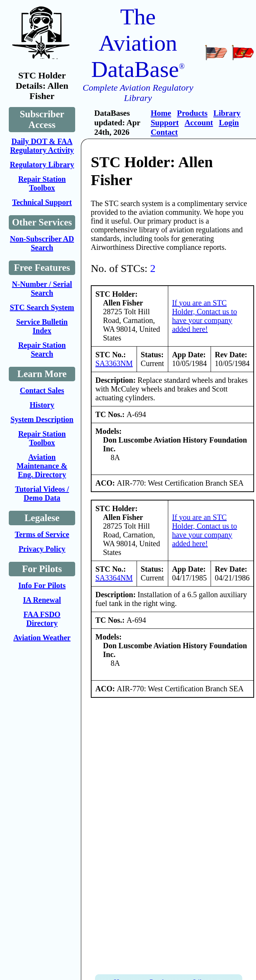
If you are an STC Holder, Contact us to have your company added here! (204, 316)
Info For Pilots (42, 585)
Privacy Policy (42, 549)
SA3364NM (114, 578)
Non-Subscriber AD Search (42, 243)
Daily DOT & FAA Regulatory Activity (42, 146)
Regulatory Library (42, 165)
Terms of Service (42, 534)
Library (227, 113)
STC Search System (42, 307)
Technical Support (42, 202)
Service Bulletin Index (42, 326)
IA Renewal (42, 600)
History (42, 405)
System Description (42, 419)
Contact (164, 132)
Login (229, 123)
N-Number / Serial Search (42, 289)
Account (199, 123)
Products (192, 113)
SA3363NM (114, 363)
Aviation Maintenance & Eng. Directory (42, 466)
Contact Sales (42, 390)
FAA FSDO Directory (42, 619)
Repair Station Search (42, 349)
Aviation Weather (42, 638)
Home (161, 113)
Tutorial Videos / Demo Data (42, 493)
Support (165, 123)
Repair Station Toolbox (42, 183)
